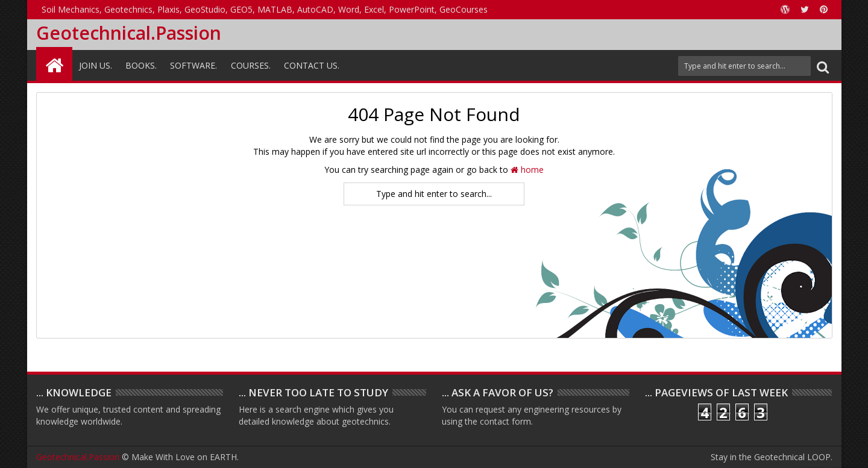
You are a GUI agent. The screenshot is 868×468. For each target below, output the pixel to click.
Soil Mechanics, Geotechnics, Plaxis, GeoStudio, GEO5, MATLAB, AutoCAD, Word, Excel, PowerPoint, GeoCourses (265, 9)
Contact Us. (312, 65)
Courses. (251, 65)
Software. (193, 65)
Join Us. (96, 65)
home (527, 170)
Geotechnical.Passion (129, 33)
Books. (141, 65)
